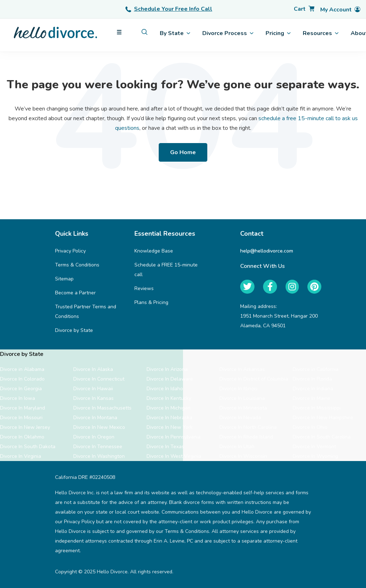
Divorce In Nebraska (169, 418)
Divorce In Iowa (18, 398)
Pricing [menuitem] (278, 33)
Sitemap (64, 279)
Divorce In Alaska (93, 369)
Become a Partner (75, 293)
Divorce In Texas (165, 447)
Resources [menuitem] (321, 33)
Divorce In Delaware (170, 379)
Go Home (183, 152)
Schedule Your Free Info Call (169, 9)
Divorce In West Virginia (174, 456)
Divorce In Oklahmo (22, 437)
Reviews (144, 288)
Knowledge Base (154, 251)
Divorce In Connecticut (99, 379)
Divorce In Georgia (21, 389)
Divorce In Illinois (239, 389)
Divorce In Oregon (94, 437)
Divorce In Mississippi (317, 408)
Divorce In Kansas (93, 398)
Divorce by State (74, 330)
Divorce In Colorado (22, 379)
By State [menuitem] (175, 33)
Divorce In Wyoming (315, 456)
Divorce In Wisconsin (243, 456)
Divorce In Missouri (21, 418)
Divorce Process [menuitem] (228, 33)
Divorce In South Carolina (322, 437)
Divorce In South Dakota (28, 447)
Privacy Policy (70, 251)
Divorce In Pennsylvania (174, 437)
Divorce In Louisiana (242, 398)
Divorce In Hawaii (93, 389)
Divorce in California (316, 369)
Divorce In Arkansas (242, 369)
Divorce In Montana (95, 418)
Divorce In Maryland (23, 408)
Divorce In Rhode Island (246, 437)
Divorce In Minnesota (243, 408)
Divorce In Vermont (314, 447)
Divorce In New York (170, 427)
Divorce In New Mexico (99, 427)
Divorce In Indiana (313, 389)
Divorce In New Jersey (25, 427)
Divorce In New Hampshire (323, 418)
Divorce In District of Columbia (254, 379)
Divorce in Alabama (22, 369)
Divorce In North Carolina (248, 427)
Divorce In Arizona (167, 369)
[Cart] (304, 9)
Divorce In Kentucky (169, 398)
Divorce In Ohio (310, 427)
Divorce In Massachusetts (102, 408)
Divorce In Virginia (21, 456)
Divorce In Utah (237, 447)
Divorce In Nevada (240, 418)
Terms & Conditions (77, 265)
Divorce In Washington (99, 456)
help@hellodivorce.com (267, 251)
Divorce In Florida (312, 379)
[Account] (340, 10)
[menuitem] (145, 32)
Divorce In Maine (311, 398)
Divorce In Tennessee (98, 447)
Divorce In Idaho (165, 389)
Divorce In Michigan (169, 408)
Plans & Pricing (151, 302)
